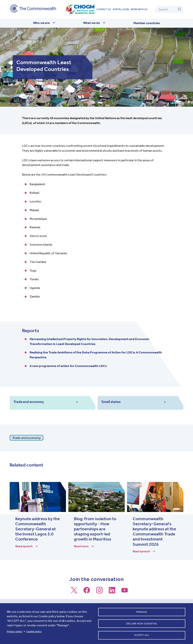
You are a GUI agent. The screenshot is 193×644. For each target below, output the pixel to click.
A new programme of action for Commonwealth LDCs (68, 366)
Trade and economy (26, 438)
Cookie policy (34, 630)
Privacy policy (15, 630)
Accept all (142, 635)
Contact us (104, 9)
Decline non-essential (142, 622)
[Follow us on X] (74, 592)
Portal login (121, 9)
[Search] (169, 9)
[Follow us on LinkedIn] (112, 592)
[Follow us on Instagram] (99, 592)
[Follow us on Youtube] (125, 592)
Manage (142, 610)
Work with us (139, 9)
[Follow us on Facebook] (87, 592)
